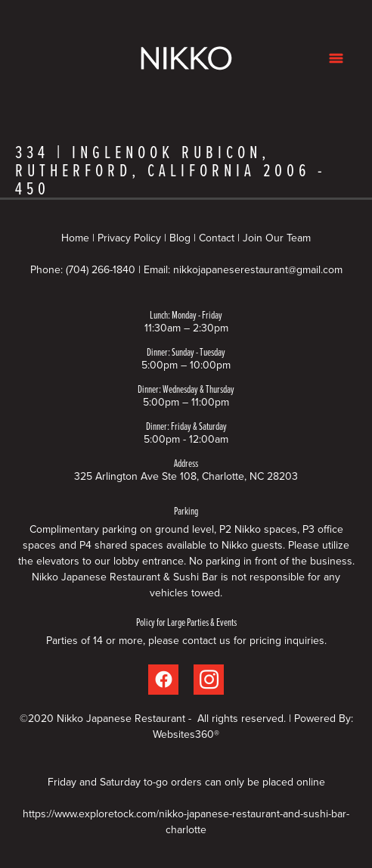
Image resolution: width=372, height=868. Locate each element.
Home (77, 238)
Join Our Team (277, 238)
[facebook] (163, 680)
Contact (217, 238)
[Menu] (336, 58)
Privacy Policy (129, 238)
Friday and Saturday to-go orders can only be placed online (186, 782)
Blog (180, 238)
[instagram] (209, 680)
